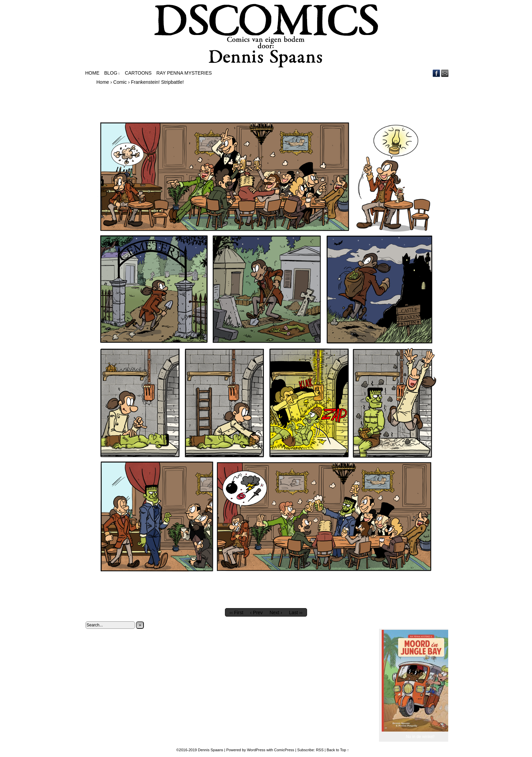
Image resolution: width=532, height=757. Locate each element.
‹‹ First (236, 613)
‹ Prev (256, 613)
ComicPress (284, 750)
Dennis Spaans (211, 750)
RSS (320, 750)
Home (92, 73)
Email (445, 73)
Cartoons (138, 73)
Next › (276, 613)
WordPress (256, 750)
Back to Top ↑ (338, 750)
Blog (112, 73)
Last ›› (296, 613)
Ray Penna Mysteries (184, 73)
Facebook (436, 73)
